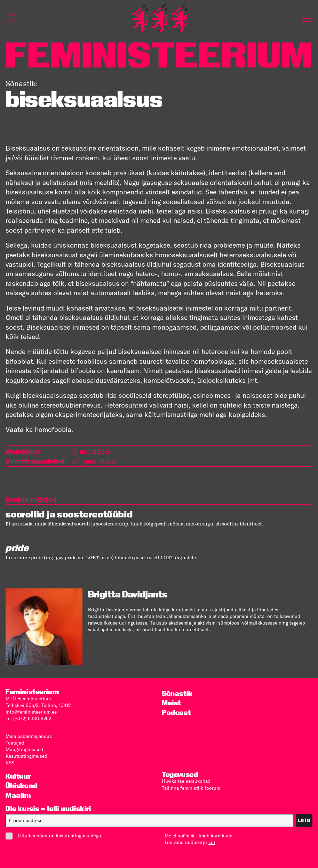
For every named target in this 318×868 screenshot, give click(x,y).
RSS (10, 763)
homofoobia (53, 429)
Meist (171, 703)
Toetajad (15, 743)
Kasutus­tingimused (26, 756)
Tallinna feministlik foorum (191, 788)
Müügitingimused (24, 749)
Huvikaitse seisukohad (186, 781)
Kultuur (18, 776)
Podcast (176, 713)
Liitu (304, 820)
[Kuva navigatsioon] (307, 19)
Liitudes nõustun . (54, 836)
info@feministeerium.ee (31, 712)
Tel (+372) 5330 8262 (28, 718)
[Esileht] (159, 19)
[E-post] (149, 821)
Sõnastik (177, 694)
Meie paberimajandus (29, 736)
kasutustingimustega (78, 836)
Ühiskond (22, 786)
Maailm (18, 795)
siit (212, 842)
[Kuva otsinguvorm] (11, 19)
